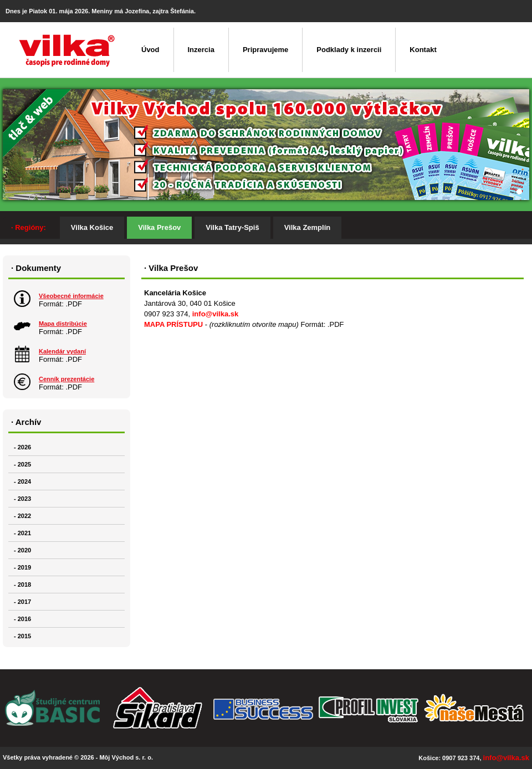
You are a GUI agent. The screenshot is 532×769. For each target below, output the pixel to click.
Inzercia (201, 50)
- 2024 (22, 481)
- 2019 (22, 567)
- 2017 (22, 602)
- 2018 (22, 585)
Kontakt (423, 50)
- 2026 (22, 447)
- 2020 (22, 550)
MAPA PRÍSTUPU (173, 324)
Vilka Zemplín (308, 227)
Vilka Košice (92, 227)
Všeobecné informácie (71, 296)
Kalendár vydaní (62, 351)
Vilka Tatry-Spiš (232, 227)
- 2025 (22, 464)
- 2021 (22, 533)
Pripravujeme (265, 50)
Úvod (150, 50)
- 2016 (22, 619)
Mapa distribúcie (63, 324)
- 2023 (22, 499)
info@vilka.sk (215, 314)
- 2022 (22, 516)
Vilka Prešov (159, 227)
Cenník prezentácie (66, 379)
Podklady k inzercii (349, 50)
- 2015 (22, 636)
